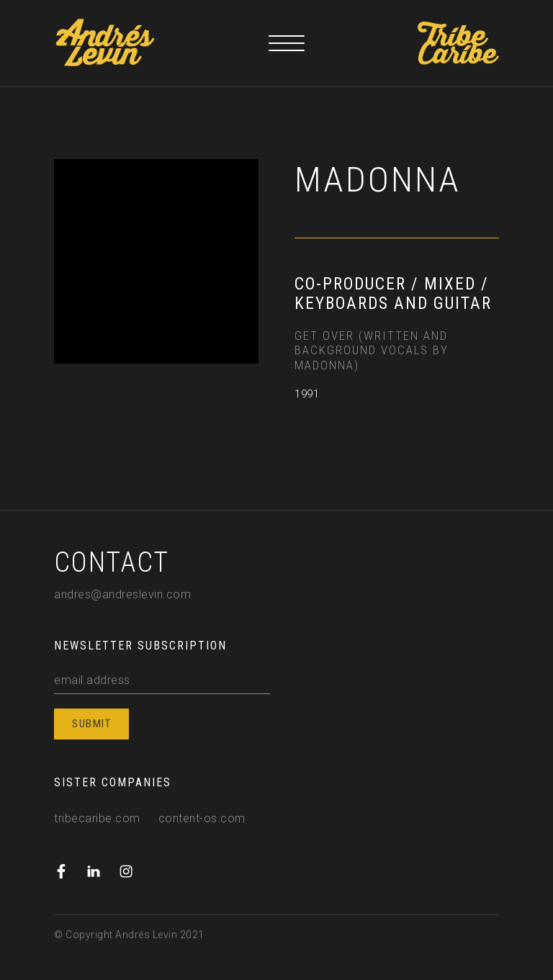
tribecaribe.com (97, 818)
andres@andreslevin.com (122, 594)
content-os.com (202, 818)
